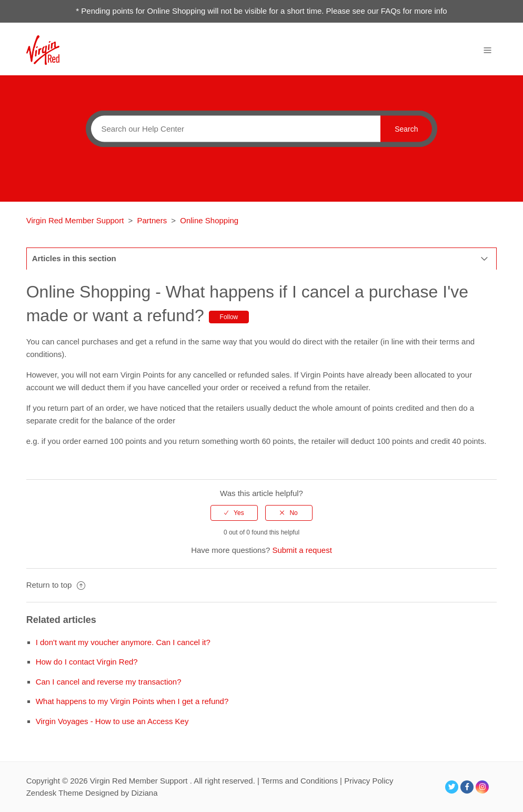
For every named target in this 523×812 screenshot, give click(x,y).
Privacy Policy (369, 781)
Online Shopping (209, 220)
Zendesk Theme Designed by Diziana (92, 793)
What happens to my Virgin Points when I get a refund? (132, 701)
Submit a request (302, 550)
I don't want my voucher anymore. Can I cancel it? (123, 642)
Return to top (56, 585)
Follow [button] (229, 317)
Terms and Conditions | (303, 781)
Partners (152, 220)
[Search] (233, 128)
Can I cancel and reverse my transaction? (109, 682)
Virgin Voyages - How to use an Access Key (112, 721)
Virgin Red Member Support (76, 220)
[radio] (234, 513)
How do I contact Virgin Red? (87, 662)
